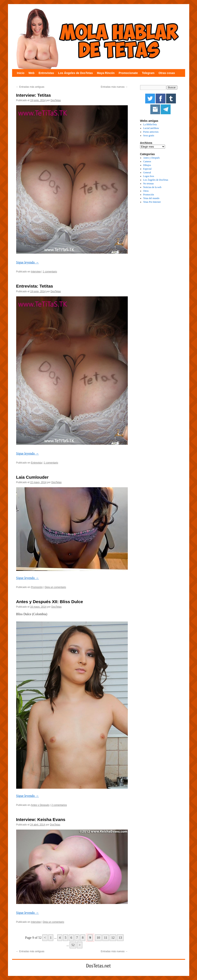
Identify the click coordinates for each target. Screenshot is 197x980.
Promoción (37, 587)
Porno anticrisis (151, 132)
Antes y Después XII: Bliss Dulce (50, 602)
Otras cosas (167, 73)
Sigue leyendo (28, 262)
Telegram (148, 73)
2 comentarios (59, 805)
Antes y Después (40, 805)
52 (73, 945)
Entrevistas (46, 73)
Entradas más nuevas (114, 87)
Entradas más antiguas (30, 87)
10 (98, 938)
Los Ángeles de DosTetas (75, 73)
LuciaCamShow (151, 128)
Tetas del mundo (151, 198)
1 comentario (50, 272)
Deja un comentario (55, 587)
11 (106, 938)
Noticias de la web (152, 187)
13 (120, 938)
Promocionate (128, 73)
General (147, 172)
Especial (147, 169)
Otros (146, 191)
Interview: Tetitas (34, 95)
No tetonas (148, 184)
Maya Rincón (106, 73)
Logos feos (149, 176)
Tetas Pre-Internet (152, 202)
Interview (36, 272)
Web (31, 73)
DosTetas (56, 100)
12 (113, 938)
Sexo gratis (149, 136)
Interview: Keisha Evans (41, 819)
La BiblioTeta (150, 124)
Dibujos (147, 165)
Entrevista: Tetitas (35, 286)
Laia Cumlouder (32, 477)
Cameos (147, 161)
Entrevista (36, 463)
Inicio (21, 73)
